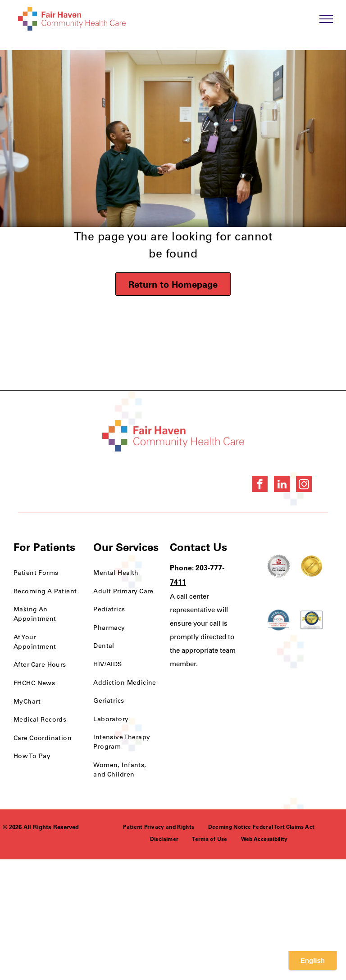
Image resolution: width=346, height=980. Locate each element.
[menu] (326, 19)
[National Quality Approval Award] (312, 566)
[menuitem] (46, 573)
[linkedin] (282, 485)
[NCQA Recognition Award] (279, 620)
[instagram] (304, 485)
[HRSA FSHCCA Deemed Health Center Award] (312, 620)
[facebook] (260, 485)
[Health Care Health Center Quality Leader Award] (279, 566)
